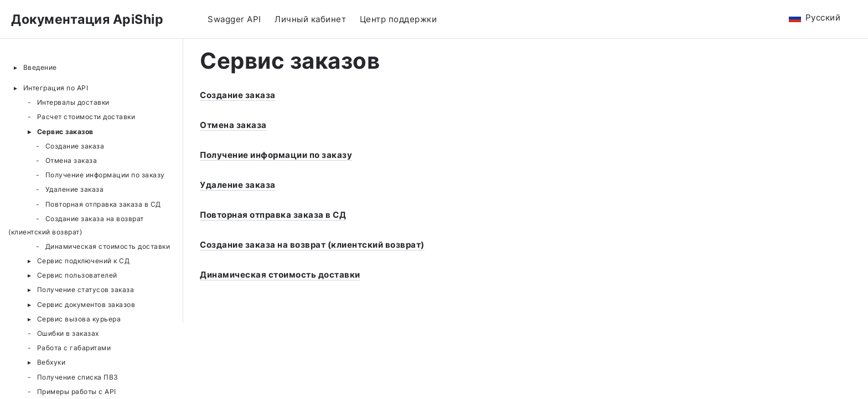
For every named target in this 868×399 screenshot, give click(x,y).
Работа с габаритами (74, 348)
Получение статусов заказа (86, 290)
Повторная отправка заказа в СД (103, 204)
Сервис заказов (65, 132)
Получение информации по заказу (105, 175)
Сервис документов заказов (86, 305)
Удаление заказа (75, 189)
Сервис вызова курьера (79, 319)
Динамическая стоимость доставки (108, 246)
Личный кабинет (310, 19)
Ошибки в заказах (68, 333)
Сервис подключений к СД (84, 261)
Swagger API (234, 19)
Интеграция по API (56, 88)
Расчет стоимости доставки (86, 117)
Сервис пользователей (77, 275)
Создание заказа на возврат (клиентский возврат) (76, 225)
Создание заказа (75, 146)
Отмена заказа (71, 160)
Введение (40, 67)
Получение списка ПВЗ (78, 377)
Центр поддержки (399, 19)
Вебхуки (51, 362)
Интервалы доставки (73, 102)
